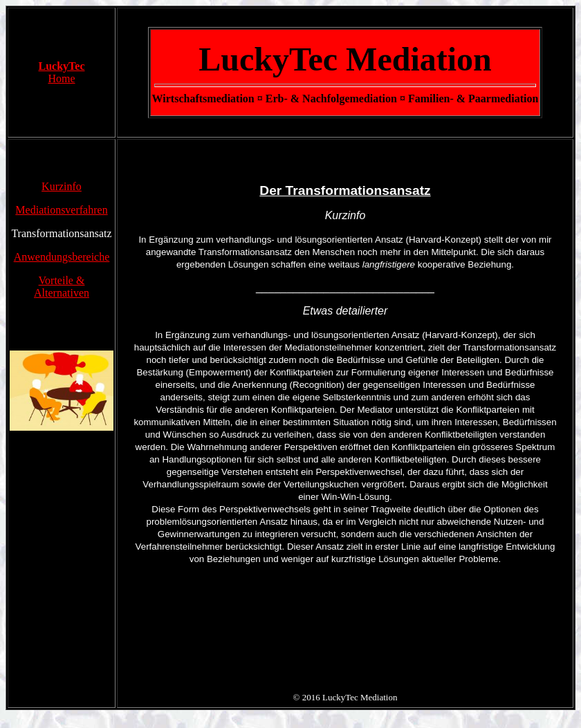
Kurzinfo (62, 186)
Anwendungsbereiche (62, 257)
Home (61, 78)
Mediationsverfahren (61, 210)
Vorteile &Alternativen (62, 287)
